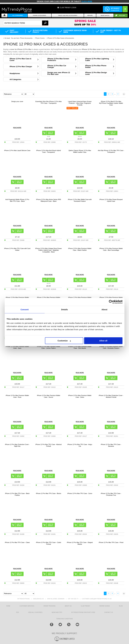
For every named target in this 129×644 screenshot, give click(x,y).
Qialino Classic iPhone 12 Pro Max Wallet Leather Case (80, 151)
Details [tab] (65, 309)
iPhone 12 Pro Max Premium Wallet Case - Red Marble (80, 347)
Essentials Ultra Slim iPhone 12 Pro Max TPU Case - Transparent (49, 102)
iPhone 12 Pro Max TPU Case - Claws (17, 542)
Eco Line (122, 15)
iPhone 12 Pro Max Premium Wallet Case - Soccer (49, 396)
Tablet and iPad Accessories (68, 15)
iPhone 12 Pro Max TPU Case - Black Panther (17, 494)
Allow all (103, 341)
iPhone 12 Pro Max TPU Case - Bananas (111, 445)
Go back (7, 38)
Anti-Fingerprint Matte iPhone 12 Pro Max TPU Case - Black (17, 200)
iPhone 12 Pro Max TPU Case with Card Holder (17, 249)
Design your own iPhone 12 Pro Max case (59, 73)
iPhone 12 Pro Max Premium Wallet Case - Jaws (17, 347)
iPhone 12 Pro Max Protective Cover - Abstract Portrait (111, 396)
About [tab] (105, 309)
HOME (8, 606)
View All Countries (35, 612)
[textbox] (26, 23)
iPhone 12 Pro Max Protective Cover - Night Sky (17, 445)
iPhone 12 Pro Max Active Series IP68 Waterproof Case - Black (49, 200)
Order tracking (49, 606)
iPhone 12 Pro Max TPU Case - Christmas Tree (111, 494)
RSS (18, 612)
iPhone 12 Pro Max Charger (21, 67)
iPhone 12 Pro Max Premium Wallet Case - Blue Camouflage (111, 249)
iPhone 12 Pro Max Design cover (96, 73)
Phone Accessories (39, 15)
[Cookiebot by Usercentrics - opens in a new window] (111, 302)
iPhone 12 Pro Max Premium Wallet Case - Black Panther (80, 249)
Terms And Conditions (65, 619)
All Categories (18, 15)
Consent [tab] (25, 309)
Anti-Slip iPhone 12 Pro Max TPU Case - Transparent (111, 151)
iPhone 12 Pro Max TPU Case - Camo (80, 493)
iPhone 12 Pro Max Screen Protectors (58, 60)
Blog (121, 606)
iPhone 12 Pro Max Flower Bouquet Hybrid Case (111, 200)
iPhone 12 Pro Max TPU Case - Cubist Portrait (49, 543)
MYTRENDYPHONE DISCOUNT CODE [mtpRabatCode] (83, 612)
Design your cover (17, 101)
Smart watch (105, 15)
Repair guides (105, 606)
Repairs (90, 15)
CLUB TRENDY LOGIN (68, 8)
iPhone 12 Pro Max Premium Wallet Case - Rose (17, 396)
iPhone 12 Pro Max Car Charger (57, 66)
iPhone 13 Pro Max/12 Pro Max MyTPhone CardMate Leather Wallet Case (111, 103)
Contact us (109, 612)
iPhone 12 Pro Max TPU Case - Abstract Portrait (49, 445)
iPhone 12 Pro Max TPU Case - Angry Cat (80, 445)
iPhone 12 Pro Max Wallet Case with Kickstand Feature (80, 200)
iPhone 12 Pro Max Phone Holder (96, 66)
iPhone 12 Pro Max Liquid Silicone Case (17, 150)
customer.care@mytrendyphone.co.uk (97, 599)
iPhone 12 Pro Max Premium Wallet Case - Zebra (80, 396)
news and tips (57, 612)
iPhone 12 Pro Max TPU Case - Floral (111, 542)
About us (68, 606)
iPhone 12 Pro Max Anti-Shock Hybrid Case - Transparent (49, 151)
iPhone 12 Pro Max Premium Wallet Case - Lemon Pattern (49, 347)
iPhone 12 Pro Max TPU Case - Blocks (49, 493)
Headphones (15, 73)
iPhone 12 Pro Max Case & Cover (20, 60)
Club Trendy (85, 606)
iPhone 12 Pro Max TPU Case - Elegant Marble (80, 543)
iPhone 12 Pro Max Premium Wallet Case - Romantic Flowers (111, 347)
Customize (64, 341)
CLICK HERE (87, 1)
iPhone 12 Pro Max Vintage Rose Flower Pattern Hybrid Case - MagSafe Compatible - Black (49, 250)
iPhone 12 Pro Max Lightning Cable (97, 60)
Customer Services (27, 606)
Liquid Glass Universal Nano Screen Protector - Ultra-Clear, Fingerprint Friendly (80, 103)
